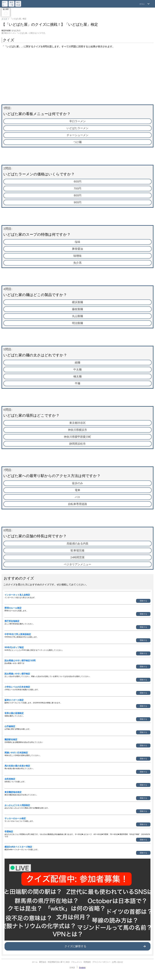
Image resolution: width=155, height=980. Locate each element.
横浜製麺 (77, 302)
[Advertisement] (77, 77)
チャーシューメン (77, 135)
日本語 (72, 968)
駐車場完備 (77, 550)
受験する (143, 601)
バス (77, 497)
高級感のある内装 (77, 543)
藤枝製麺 (77, 309)
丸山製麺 (77, 316)
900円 (78, 202)
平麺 (77, 383)
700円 (77, 188)
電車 (77, 490)
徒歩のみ (77, 483)
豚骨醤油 (77, 249)
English (82, 968)
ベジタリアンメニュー (77, 564)
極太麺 (77, 376)
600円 (78, 182)
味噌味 (77, 256)
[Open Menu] (145, 4)
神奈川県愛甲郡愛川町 (77, 437)
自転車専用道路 (77, 504)
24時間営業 (77, 557)
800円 (78, 195)
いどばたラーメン (77, 128)
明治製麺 (77, 323)
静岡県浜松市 (77, 444)
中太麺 (77, 369)
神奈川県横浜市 (77, 430)
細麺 (77, 362)
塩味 (77, 242)
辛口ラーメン (77, 121)
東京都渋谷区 (77, 423)
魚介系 (77, 263)
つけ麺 (77, 142)
